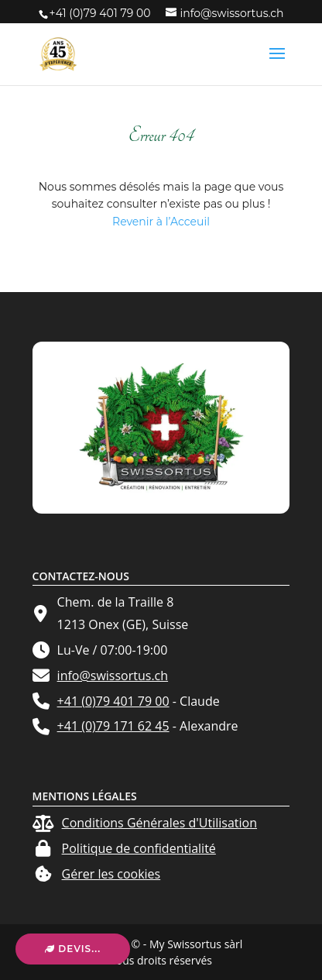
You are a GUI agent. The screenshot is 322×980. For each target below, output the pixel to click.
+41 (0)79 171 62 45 (113, 726)
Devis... (73, 949)
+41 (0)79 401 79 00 (113, 701)
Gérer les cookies (111, 874)
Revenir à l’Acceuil (161, 222)
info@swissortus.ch (113, 676)
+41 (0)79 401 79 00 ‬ (102, 13)
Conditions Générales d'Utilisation (159, 823)
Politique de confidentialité (139, 848)
